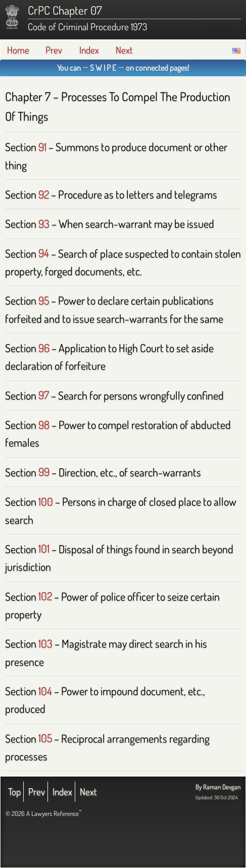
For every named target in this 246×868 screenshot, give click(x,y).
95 (44, 300)
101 (44, 549)
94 (44, 253)
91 (42, 147)
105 (45, 738)
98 (44, 424)
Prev (54, 50)
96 (44, 348)
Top (14, 791)
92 (44, 194)
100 (46, 501)
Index (89, 50)
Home (18, 50)
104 (45, 691)
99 (44, 472)
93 (44, 223)
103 (45, 643)
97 (44, 395)
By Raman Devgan (218, 787)
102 (45, 596)
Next (124, 50)
